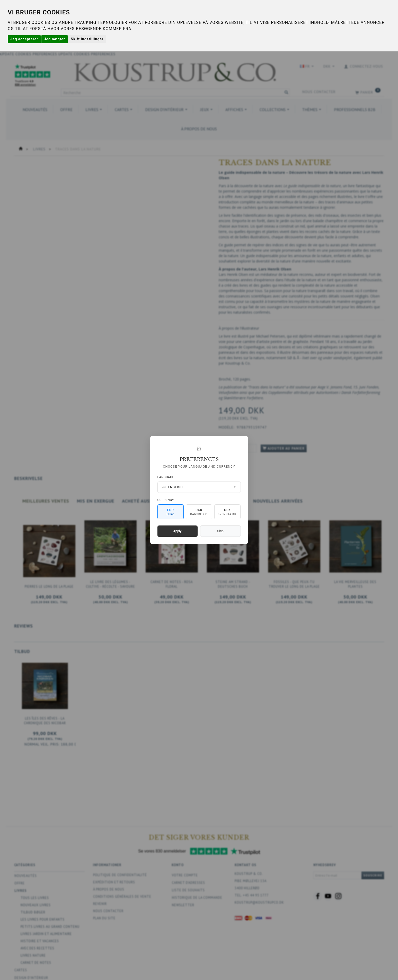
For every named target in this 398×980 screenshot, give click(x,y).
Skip (220, 531)
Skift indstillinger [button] (87, 39)
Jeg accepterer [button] (24, 39)
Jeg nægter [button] (55, 39)
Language (166, 477)
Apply (178, 531)
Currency (166, 500)
